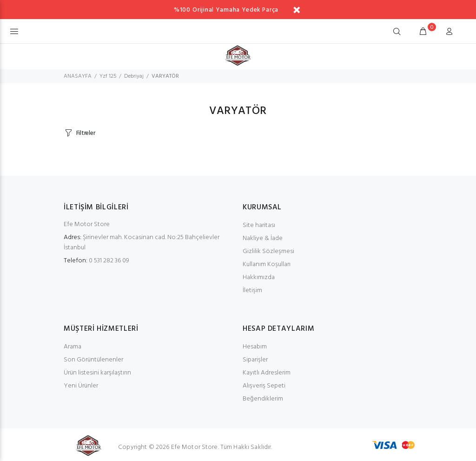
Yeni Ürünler (81, 386)
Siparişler (255, 360)
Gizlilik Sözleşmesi (268, 251)
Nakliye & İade (263, 238)
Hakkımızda (259, 277)
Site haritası (259, 225)
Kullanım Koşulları (267, 264)
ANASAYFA (78, 76)
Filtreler (86, 133)
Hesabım (255, 347)
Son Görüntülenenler (93, 360)
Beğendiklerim (263, 399)
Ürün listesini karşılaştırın (97, 373)
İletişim (252, 291)
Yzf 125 (108, 76)
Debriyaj (134, 76)
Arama (73, 347)
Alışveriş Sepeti (264, 386)
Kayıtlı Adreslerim (267, 373)
